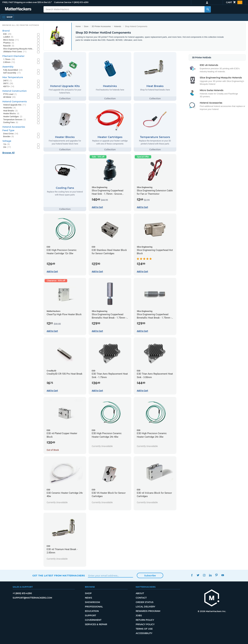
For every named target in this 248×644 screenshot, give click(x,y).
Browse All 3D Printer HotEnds (21, 25)
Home (78, 26)
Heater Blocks (11, 114)
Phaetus (9, 43)
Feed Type (8, 130)
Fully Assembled (13, 70)
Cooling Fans (11, 123)
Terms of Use (144, 629)
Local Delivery (145, 607)
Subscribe (150, 576)
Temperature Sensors (15, 120)
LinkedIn (210, 575)
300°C (8, 84)
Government (93, 620)
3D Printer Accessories (101, 26)
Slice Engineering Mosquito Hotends (19, 49)
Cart (234, 2)
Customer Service (63, 2)
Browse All (8, 153)
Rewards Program (148, 611)
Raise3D (9, 46)
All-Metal (9, 97)
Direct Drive (11, 134)
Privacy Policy (145, 624)
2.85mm (9, 62)
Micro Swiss (11, 40)
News (88, 598)
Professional (94, 607)
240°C (8, 81)
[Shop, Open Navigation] (7, 17)
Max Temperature (13, 77)
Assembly (8, 67)
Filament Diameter (13, 56)
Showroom (92, 602)
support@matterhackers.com (32, 598)
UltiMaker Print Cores (15, 52)
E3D (7, 34)
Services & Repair (96, 624)
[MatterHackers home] (212, 598)
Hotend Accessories (14, 127)
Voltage (7, 141)
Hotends (118, 26)
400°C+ (9, 87)
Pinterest (216, 575)
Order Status (145, 602)
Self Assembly (12, 73)
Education (92, 611)
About (140, 593)
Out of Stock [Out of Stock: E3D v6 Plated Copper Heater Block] (53, 450)
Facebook (192, 575)
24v (7, 147)
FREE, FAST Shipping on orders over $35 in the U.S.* (27, 2)
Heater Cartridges (13, 117)
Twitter (198, 575)
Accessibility (144, 633)
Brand (6, 31)
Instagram (204, 575)
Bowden (9, 137)
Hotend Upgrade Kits (15, 105)
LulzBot (8, 37)
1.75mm (9, 59)
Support (90, 615)
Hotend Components (15, 102)
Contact (141, 598)
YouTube (223, 575)
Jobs (139, 615)
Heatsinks (9, 108)
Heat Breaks (10, 111)
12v (6, 144)
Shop (88, 593)
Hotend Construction (15, 91)
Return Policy (145, 620)
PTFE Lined (10, 94)
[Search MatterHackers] (208, 9)
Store (86, 26)
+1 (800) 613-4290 (80, 2)
